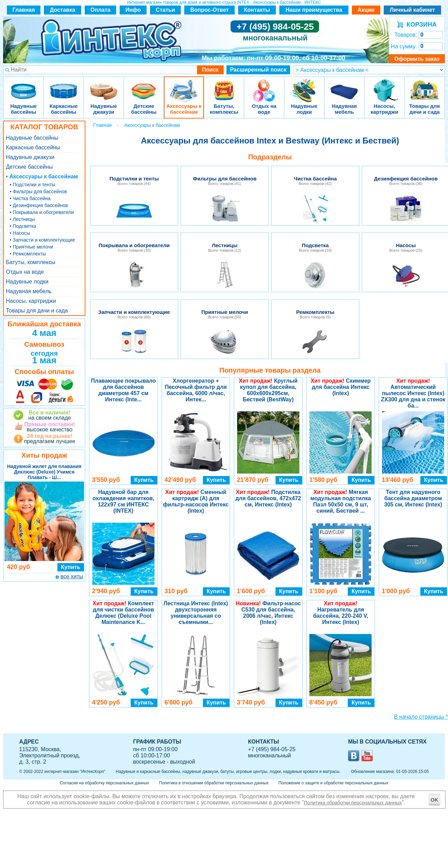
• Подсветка (23, 226)
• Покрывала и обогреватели (42, 212)
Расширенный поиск (258, 70)
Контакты (257, 10)
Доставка (63, 10)
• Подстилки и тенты (32, 185)
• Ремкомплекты (28, 254)
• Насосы (20, 233)
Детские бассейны (144, 86)
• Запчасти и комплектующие (42, 240)
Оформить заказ (417, 59)
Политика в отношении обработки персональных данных (214, 783)
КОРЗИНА (420, 25)
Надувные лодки (304, 86)
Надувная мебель (344, 86)
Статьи (166, 10)
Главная (24, 10)
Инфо (133, 10)
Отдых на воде (264, 86)
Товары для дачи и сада (425, 86)
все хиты (72, 576)
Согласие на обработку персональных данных (104, 783)
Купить (71, 567)
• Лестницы (22, 219)
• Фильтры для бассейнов (38, 192)
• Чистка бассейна (30, 198)
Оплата (101, 10)
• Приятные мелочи (31, 247)
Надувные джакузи (104, 86)
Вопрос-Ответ (210, 10)
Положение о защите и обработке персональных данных (333, 783)
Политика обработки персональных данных (353, 803)
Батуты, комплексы (224, 86)
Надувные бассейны (24, 86)
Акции (366, 10)
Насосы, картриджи (384, 86)
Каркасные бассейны (64, 86)
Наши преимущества (314, 10)
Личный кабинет (413, 10)
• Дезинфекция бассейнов (39, 205)
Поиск (210, 70)
